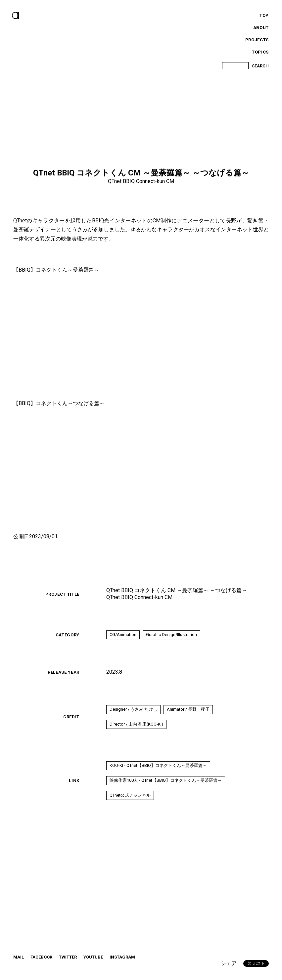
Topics (260, 52)
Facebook (41, 965)
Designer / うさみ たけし (134, 711)
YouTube (93, 965)
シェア (229, 963)
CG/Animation (123, 635)
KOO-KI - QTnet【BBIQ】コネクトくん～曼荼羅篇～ (159, 770)
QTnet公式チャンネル (130, 802)
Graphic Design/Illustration (173, 635)
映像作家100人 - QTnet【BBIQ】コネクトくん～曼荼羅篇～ (166, 786)
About (261, 28)
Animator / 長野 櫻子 (189, 711)
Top (264, 15)
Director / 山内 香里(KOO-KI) (137, 727)
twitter (68, 965)
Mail (19, 965)
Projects (257, 40)
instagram (122, 965)
